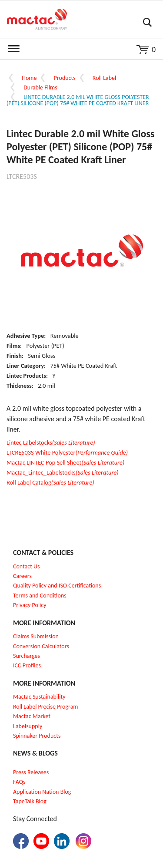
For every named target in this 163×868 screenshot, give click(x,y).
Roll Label (104, 78)
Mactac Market (32, 716)
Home (29, 78)
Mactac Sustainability (39, 697)
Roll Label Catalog (50, 482)
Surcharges (27, 656)
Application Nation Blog (42, 792)
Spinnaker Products (37, 736)
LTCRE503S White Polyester (67, 452)
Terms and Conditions (40, 596)
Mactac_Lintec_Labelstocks (63, 472)
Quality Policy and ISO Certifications (57, 586)
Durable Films (40, 87)
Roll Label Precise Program (46, 707)
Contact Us (27, 566)
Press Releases (31, 772)
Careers (22, 576)
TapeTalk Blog (30, 801)
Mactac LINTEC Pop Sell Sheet (65, 462)
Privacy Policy (30, 605)
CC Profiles (28, 665)
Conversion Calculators (41, 646)
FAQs (19, 782)
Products (65, 78)
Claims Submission (36, 636)
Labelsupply (28, 726)
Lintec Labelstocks (51, 442)
